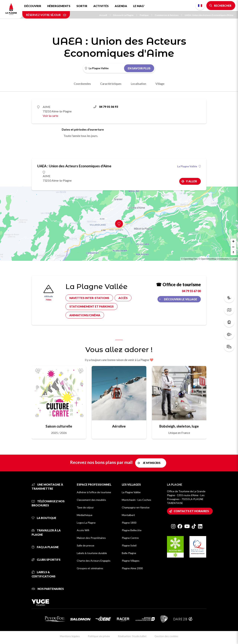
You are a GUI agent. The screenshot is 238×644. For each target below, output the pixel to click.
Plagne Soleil (129, 545)
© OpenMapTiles (189, 259)
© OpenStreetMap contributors (214, 259)
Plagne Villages (131, 561)
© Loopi (233, 259)
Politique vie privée (99, 636)
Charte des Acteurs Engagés (94, 561)
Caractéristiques (111, 84)
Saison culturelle (59, 426)
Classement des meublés (91, 500)
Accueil (105, 15)
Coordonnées (82, 84)
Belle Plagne (129, 553)
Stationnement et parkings (91, 306)
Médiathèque (85, 515)
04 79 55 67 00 (191, 291)
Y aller (191, 181)
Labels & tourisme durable (92, 553)
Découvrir (33, 6)
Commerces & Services (168, 15)
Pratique (146, 15)
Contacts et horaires (191, 511)
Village (160, 84)
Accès (123, 298)
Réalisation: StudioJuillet (132, 636)
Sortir (82, 6)
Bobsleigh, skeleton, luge (179, 426)
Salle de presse (86, 545)
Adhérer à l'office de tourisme (94, 492)
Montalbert (128, 515)
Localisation (138, 84)
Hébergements (59, 6)
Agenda (121, 6)
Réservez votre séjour (46, 15)
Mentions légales (70, 636)
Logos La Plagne (86, 523)
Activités (101, 6)
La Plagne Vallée (189, 166)
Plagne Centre (130, 538)
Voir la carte (50, 116)
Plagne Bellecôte (132, 530)
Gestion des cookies (166, 636)
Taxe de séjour (85, 507)
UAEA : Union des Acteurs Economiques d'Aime (209, 15)
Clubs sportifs (46, 560)
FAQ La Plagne (45, 547)
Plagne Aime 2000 (132, 568)
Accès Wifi (83, 530)
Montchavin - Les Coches (136, 500)
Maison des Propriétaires (91, 538)
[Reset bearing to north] (233, 252)
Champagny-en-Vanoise (136, 507)
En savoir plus (139, 68)
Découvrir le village (181, 299)
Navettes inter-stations (89, 298)
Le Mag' (139, 6)
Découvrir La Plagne (125, 15)
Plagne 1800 (129, 523)
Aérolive (119, 426)
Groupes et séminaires (90, 568)
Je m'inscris (152, 463)
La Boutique (44, 518)
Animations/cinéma (85, 315)
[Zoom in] (233, 241)
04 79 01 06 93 (106, 107)
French (200, 6)
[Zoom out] (233, 247)
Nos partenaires (48, 589)
